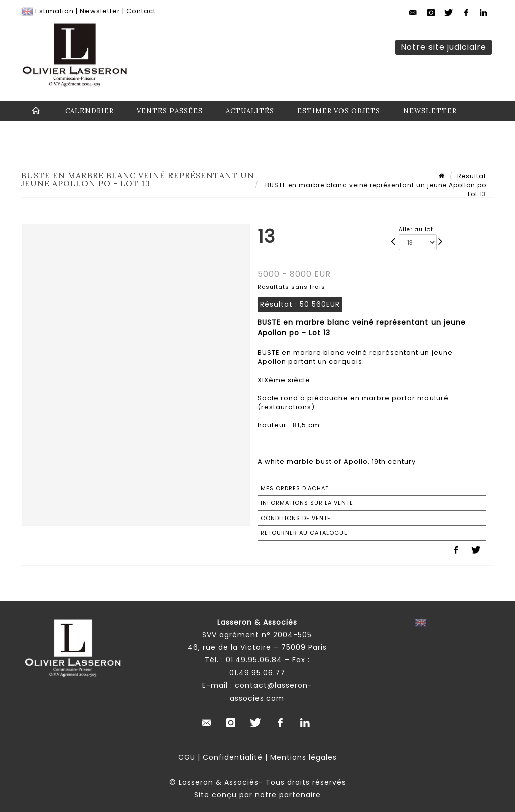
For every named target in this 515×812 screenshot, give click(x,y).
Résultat (472, 176)
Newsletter (100, 11)
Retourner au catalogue (304, 533)
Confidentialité (233, 757)
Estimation (55, 11)
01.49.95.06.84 (254, 660)
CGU (187, 757)
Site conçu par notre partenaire (257, 795)
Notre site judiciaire (444, 47)
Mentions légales (304, 757)
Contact (141, 11)
